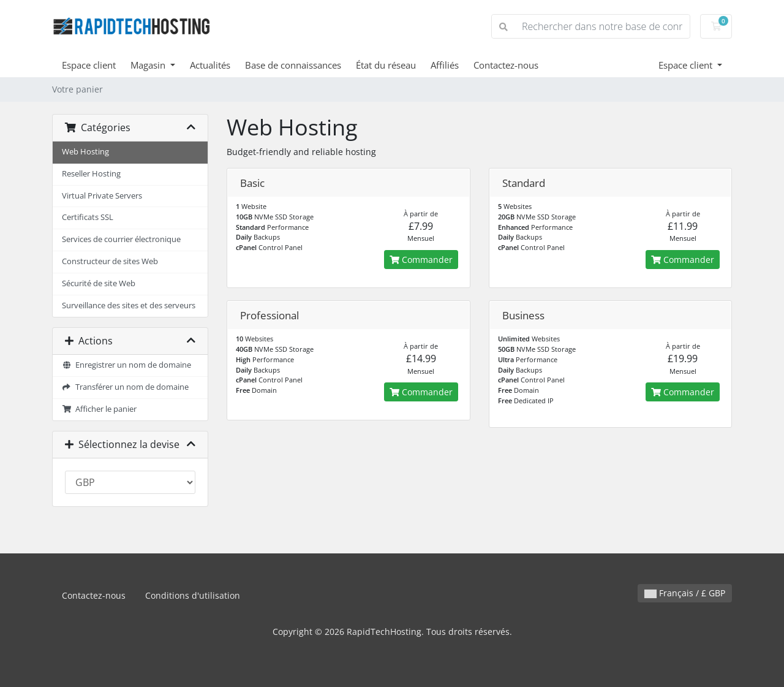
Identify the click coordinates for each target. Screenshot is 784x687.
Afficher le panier (99, 409)
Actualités (210, 65)
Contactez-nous (506, 65)
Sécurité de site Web (99, 283)
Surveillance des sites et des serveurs (129, 306)
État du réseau (386, 65)
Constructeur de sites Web (110, 261)
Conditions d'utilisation (193, 595)
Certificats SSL (88, 217)
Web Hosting (85, 152)
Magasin (149, 65)
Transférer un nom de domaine (125, 387)
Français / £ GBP (685, 593)
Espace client (89, 65)
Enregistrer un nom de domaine (126, 365)
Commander (421, 260)
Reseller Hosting (91, 174)
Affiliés (445, 65)
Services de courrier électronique (121, 239)
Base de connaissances (293, 65)
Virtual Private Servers (102, 196)
